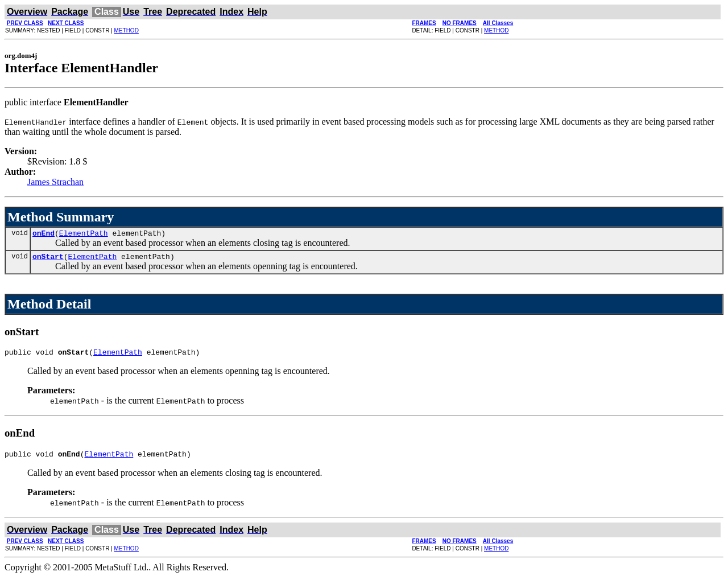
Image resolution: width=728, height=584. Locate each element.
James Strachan (55, 182)
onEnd (44, 235)
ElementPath (84, 235)
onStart (48, 260)
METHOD (127, 30)
